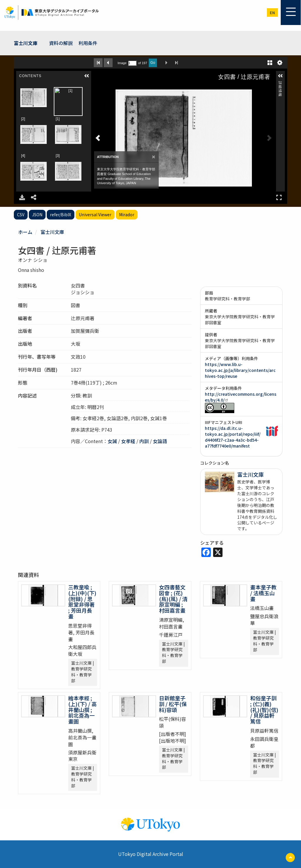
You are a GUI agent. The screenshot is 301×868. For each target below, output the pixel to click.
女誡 (112, 441)
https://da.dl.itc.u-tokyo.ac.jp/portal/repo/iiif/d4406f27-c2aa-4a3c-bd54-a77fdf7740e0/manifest (233, 437)
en (272, 13)
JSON (37, 214)
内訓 (144, 441)
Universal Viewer (95, 214)
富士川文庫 (26, 43)
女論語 (160, 441)
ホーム (25, 232)
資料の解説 (61, 43)
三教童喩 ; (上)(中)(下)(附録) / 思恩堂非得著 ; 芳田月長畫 (82, 602)
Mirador (127, 214)
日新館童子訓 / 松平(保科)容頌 (173, 704)
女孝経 (128, 441)
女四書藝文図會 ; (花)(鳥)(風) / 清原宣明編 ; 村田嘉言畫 (173, 599)
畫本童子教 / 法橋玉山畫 (263, 593)
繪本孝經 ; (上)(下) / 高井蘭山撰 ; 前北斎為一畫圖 (82, 710)
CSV (21, 214)
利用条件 (88, 43)
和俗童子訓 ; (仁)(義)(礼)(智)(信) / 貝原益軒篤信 (264, 710)
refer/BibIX (61, 214)
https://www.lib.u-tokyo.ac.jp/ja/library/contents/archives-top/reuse (240, 370)
